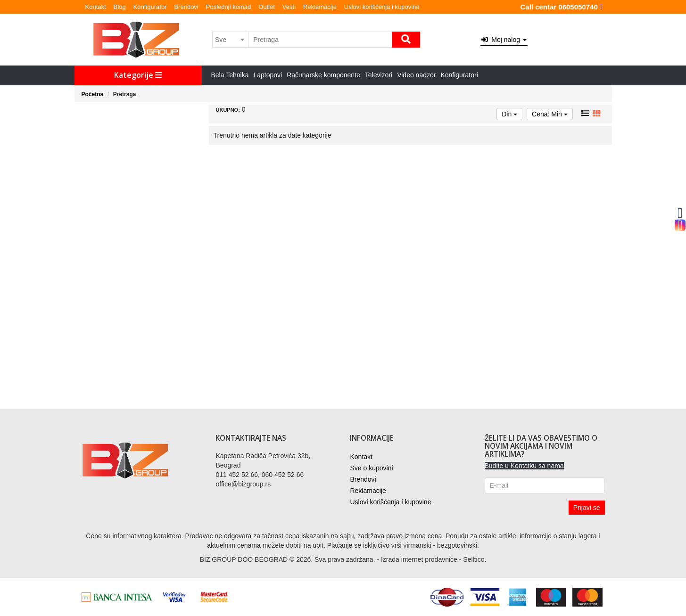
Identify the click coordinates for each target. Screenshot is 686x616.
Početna (93, 94)
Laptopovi (268, 75)
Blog (120, 7)
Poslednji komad (228, 7)
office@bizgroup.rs (243, 484)
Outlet (267, 7)
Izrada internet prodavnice (419, 559)
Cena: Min (550, 114)
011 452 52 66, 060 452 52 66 (260, 475)
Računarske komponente (323, 75)
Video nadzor (416, 75)
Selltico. (475, 559)
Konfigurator (150, 7)
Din (509, 114)
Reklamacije (320, 7)
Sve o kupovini (371, 468)
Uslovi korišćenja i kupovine (382, 7)
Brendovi (186, 7)
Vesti (289, 7)
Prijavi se (587, 508)
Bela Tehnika (230, 75)
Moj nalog (504, 40)
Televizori (379, 75)
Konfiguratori (459, 75)
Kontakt (96, 7)
